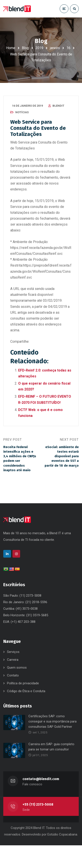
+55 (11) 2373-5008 (38, 804)
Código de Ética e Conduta (26, 691)
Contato (13, 675)
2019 (39, 48)
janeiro (55, 48)
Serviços (13, 652)
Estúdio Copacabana (62, 834)
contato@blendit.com (41, 779)
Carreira (13, 660)
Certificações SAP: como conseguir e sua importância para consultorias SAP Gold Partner (52, 721)
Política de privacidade (23, 683)
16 (68, 48)
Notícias (22, 112)
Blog (25, 48)
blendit (58, 106)
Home (11, 48)
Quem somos (17, 668)
